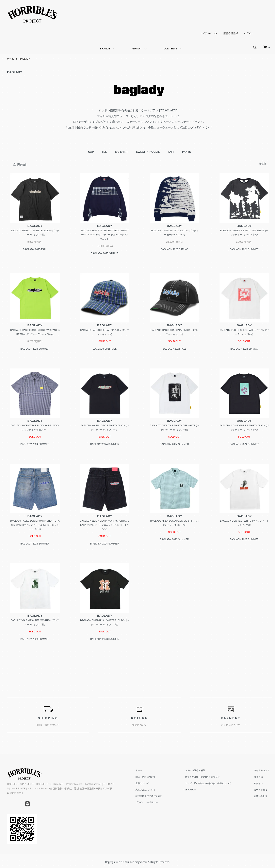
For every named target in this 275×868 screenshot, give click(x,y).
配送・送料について (150, 779)
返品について (146, 786)
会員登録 (260, 779)
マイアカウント (209, 33)
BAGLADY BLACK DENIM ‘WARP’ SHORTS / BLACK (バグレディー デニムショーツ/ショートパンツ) (105, 527)
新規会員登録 (231, 33)
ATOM (197, 792)
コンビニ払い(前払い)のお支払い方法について (212, 786)
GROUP (137, 49)
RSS (189, 792)
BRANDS (105, 49)
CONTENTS (170, 49)
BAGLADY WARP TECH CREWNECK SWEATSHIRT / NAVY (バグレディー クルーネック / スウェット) (105, 235)
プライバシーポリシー (151, 805)
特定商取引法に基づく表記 (154, 799)
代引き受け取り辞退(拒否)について (206, 779)
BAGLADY (26, 59)
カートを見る (262, 792)
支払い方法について (150, 792)
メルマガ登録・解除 (197, 773)
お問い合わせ (262, 799)
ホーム (11, 59)
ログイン (249, 33)
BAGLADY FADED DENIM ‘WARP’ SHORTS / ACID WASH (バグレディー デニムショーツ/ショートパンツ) (35, 527)
